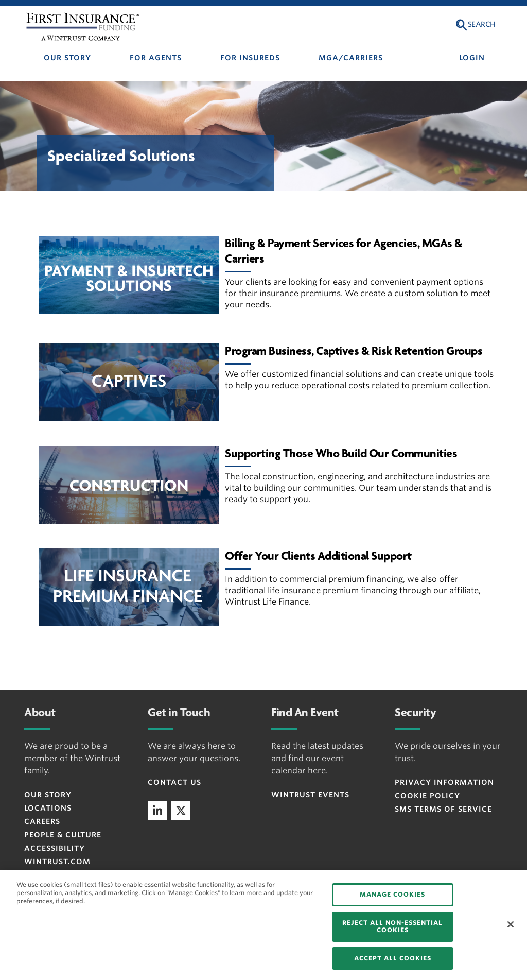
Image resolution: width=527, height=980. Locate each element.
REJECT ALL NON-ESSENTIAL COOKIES (392, 926)
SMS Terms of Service (443, 809)
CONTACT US (174, 782)
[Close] (511, 924)
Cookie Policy (427, 796)
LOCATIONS (48, 808)
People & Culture (63, 835)
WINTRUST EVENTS (310, 795)
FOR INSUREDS (250, 58)
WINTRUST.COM (57, 862)
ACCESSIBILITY (55, 848)
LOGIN (472, 58)
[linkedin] (157, 811)
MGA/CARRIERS (351, 58)
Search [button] (482, 24)
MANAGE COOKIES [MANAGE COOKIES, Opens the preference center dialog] (392, 894)
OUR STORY (67, 58)
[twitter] (181, 811)
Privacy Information (444, 782)
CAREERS (42, 821)
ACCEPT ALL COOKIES (393, 958)
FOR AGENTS (156, 58)
